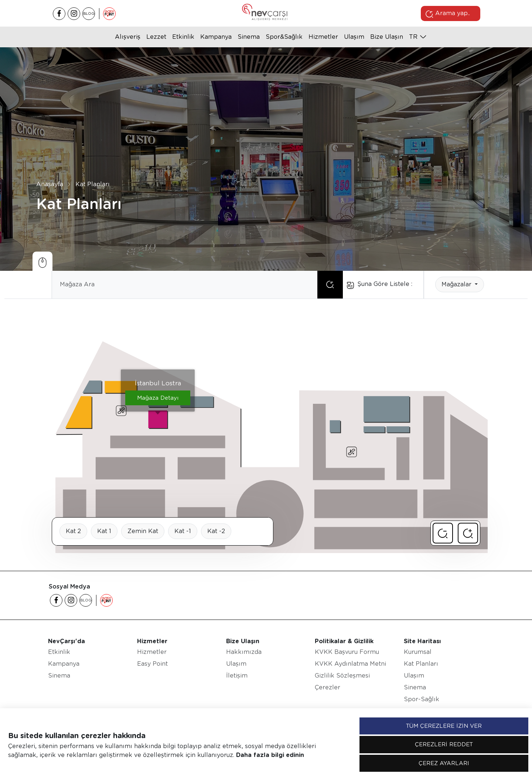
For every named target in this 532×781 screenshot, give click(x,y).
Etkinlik (183, 37)
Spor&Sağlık (284, 37)
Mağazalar (457, 284)
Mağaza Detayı (158, 398)
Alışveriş (128, 37)
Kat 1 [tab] (104, 531)
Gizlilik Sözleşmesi (342, 676)
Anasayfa (50, 184)
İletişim (237, 676)
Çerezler (328, 687)
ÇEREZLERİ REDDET (444, 744)
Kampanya (216, 37)
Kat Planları (93, 184)
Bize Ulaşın (387, 37)
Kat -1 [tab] (183, 531)
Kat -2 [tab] (216, 531)
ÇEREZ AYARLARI (444, 763)
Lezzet (156, 37)
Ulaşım (354, 37)
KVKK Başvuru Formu (347, 652)
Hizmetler (323, 37)
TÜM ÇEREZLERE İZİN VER (444, 726)
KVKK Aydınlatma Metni (350, 664)
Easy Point (152, 664)
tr (413, 37)
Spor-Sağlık (422, 699)
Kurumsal (418, 652)
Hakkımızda (244, 652)
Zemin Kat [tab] (143, 531)
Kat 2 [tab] (73, 531)
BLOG (89, 13)
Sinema (249, 37)
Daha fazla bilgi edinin (270, 755)
